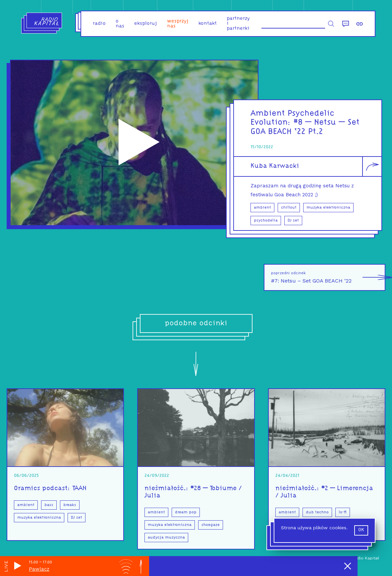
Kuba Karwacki (275, 166)
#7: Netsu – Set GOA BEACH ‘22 (328, 277)
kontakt (208, 24)
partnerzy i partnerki (238, 24)
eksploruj (146, 24)
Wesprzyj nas (178, 24)
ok (361, 530)
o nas (120, 24)
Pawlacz (39, 569)
